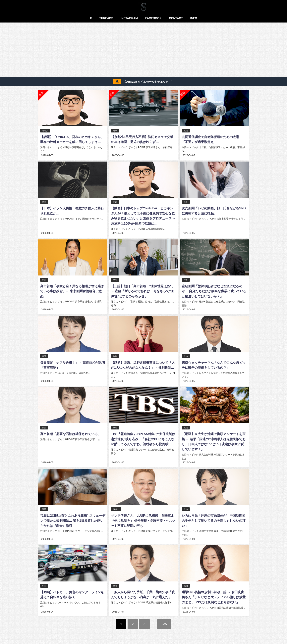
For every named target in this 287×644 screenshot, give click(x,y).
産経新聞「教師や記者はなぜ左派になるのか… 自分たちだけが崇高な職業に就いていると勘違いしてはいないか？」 (214, 291)
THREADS (106, 18)
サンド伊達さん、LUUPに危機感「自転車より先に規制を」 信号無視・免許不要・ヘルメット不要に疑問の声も (143, 520)
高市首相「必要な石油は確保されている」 (71, 433)
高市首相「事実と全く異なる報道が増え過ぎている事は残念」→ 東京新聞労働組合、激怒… (72, 291)
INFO (194, 18)
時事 (115, 131)
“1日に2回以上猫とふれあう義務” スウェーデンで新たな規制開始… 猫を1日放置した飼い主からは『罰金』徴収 (73, 520)
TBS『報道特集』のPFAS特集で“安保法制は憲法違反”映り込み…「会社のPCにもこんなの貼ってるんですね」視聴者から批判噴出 (143, 438)
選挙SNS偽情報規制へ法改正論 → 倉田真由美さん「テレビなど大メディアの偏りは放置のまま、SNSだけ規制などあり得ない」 (213, 596)
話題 (115, 202)
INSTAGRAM (129, 18)
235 (164, 623)
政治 (186, 131)
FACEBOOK (153, 18)
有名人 (45, 131)
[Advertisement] (143, 50)
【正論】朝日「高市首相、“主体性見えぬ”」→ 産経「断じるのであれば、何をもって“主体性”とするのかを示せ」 (143, 291)
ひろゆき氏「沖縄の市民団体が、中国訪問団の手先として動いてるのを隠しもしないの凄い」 (213, 520)
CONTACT (176, 18)
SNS (44, 585)
